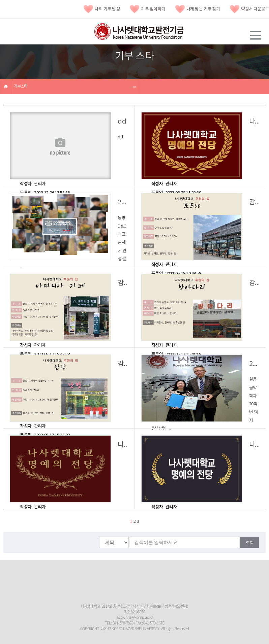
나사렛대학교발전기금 (139, 32)
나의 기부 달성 (102, 9)
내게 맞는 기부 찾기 (198, 9)
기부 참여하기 (147, 9)
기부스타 (21, 86)
